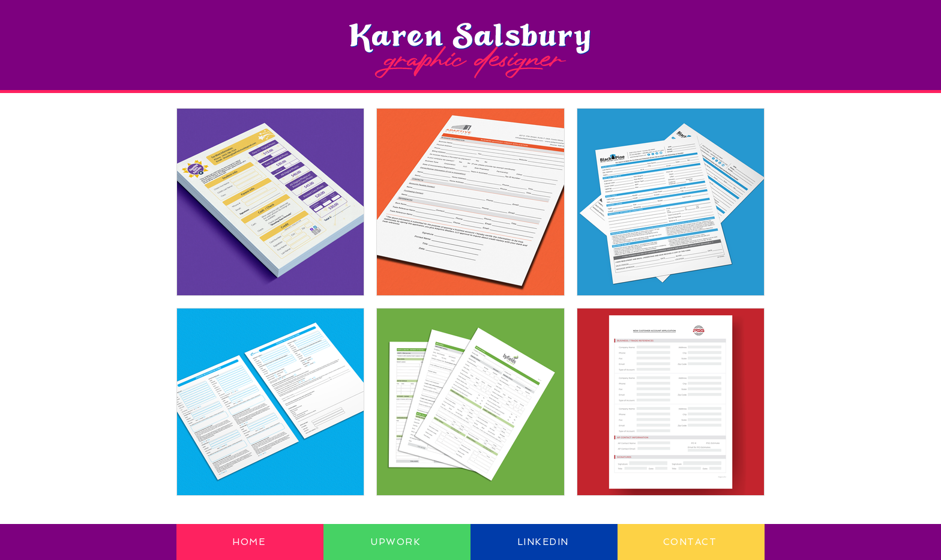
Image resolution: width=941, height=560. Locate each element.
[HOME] (250, 542)
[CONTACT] (691, 542)
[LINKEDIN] (544, 542)
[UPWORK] (397, 542)
